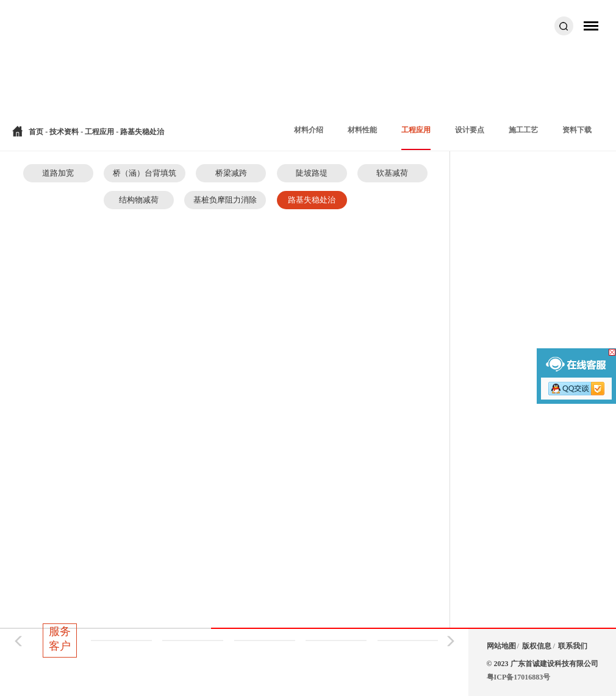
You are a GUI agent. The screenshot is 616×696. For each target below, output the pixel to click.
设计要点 (470, 130)
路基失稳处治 (312, 200)
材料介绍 (309, 130)
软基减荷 (392, 173)
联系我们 (573, 646)
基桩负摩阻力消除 (225, 200)
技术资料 (64, 132)
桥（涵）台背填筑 (145, 173)
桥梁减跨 (231, 173)
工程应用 (100, 132)
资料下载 (577, 130)
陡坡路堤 (312, 173)
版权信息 (537, 646)
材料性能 (362, 130)
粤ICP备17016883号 (519, 677)
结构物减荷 (139, 200)
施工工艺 (523, 130)
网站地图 (501, 646)
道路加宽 (58, 173)
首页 (36, 132)
